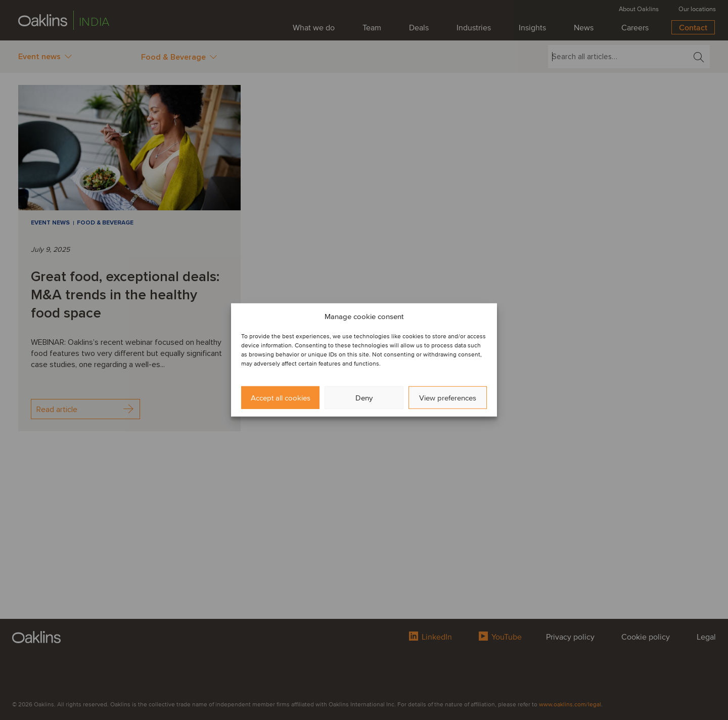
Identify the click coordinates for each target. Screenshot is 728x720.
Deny (364, 398)
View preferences (448, 398)
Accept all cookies (281, 398)
